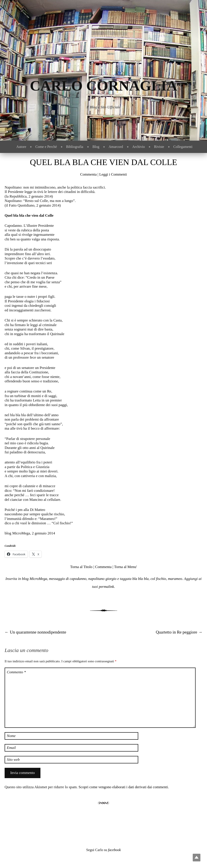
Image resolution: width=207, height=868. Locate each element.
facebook (114, 850)
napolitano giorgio (102, 579)
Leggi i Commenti (113, 174)
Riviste (159, 147)
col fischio (158, 579)
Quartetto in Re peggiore (179, 632)
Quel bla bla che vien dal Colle (103, 162)
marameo (175, 579)
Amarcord (116, 147)
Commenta (88, 174)
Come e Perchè (46, 147)
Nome (11, 736)
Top (197, 858)
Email (11, 748)
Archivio (139, 147)
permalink (106, 587)
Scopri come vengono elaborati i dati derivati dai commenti (123, 787)
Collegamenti (183, 147)
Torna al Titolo (81, 567)
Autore (21, 147)
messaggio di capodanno (68, 579)
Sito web (13, 760)
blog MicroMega (35, 579)
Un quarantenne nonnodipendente (35, 632)
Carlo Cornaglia (104, 86)
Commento (16, 672)
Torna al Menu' (125, 567)
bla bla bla (140, 579)
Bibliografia (75, 147)
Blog (96, 147)
